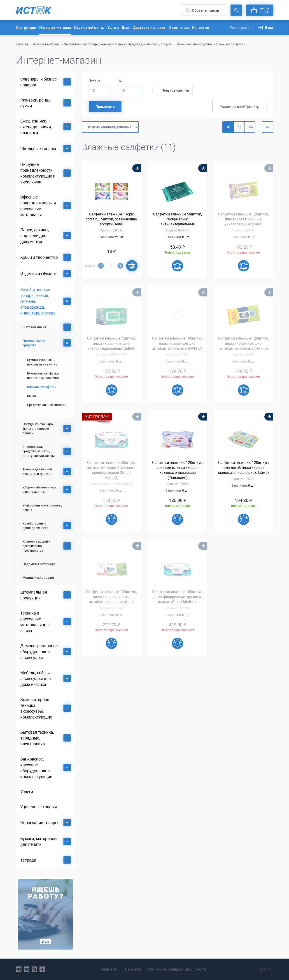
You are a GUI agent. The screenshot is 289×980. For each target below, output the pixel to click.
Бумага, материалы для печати (39, 841)
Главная (22, 44)
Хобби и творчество (39, 257)
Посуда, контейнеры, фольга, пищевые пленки (38, 429)
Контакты (201, 28)
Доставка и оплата (149, 28)
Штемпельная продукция (34, 595)
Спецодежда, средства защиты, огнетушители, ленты (39, 451)
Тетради (28, 860)
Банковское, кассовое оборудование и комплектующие (36, 768)
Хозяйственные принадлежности (35, 526)
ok (34, 969)
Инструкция (26, 28)
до (121, 80)
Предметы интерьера (39, 564)
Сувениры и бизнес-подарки (39, 82)
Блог (126, 28)
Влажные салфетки (42, 387)
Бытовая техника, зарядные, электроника (37, 738)
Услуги (113, 28)
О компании (179, 28)
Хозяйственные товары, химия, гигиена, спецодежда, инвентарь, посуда (118, 44)
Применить (105, 106)
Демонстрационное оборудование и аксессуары (39, 652)
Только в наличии (176, 90)
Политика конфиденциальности (177, 969)
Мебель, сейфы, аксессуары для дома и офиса (36, 678)
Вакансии (134, 969)
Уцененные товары (39, 807)
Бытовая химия (34, 327)
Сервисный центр (89, 28)
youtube (42, 969)
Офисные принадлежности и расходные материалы (38, 206)
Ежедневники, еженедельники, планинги (36, 127)
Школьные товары (38, 148)
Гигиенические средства (194, 44)
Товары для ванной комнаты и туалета (37, 471)
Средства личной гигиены (47, 405)
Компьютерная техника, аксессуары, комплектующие (36, 708)
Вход (269, 28)
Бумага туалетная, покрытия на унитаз (42, 362)
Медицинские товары (39, 577)
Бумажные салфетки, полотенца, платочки (43, 376)
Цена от (94, 80)
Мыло (31, 396)
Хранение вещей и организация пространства (36, 546)
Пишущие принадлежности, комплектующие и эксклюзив (38, 173)
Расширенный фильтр (239, 106)
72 (239, 127)
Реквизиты (109, 969)
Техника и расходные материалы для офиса (35, 622)
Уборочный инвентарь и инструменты (40, 489)
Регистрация (241, 28)
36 (228, 127)
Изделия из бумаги (38, 274)
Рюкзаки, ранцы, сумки (36, 103)
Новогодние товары (39, 823)
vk (19, 969)
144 (250, 127)
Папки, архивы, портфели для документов (35, 236)
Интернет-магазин (55, 28)
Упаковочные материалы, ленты (42, 507)
